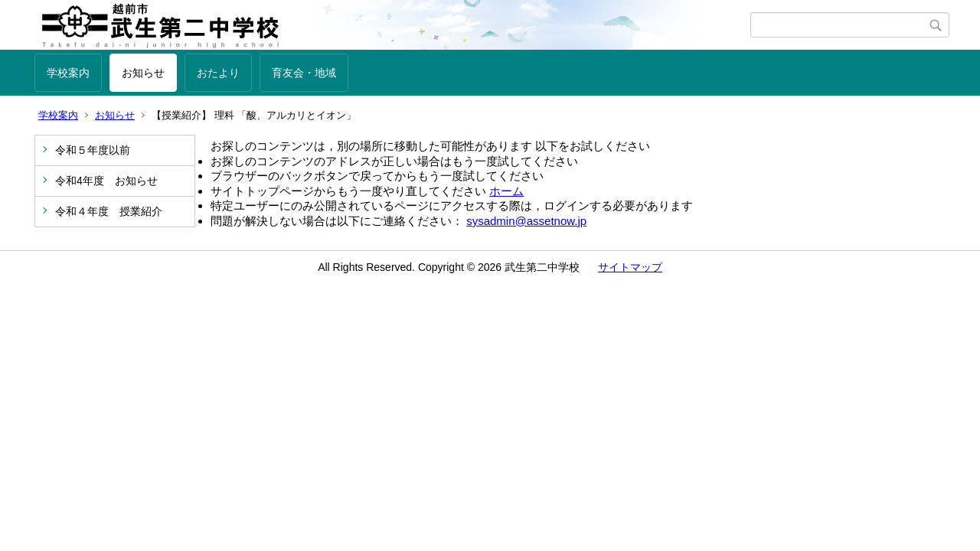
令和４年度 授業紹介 (109, 211)
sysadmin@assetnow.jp (526, 221)
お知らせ (143, 73)
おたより (218, 73)
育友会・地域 (304, 73)
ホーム (506, 191)
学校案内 (68, 73)
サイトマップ (630, 267)
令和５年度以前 (93, 150)
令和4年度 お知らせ (106, 181)
